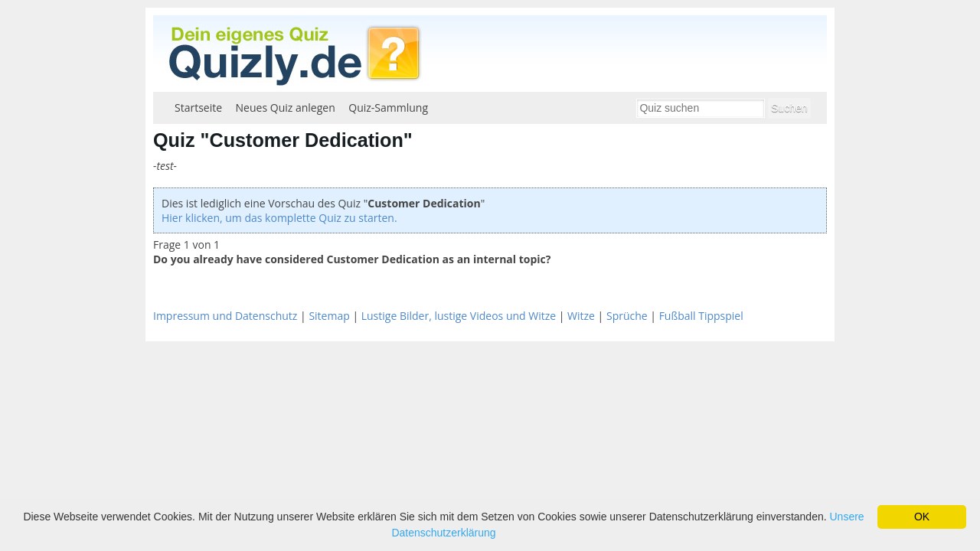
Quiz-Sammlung (388, 108)
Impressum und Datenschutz (225, 316)
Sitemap (329, 316)
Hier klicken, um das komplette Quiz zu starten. (279, 218)
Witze (581, 316)
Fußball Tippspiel (701, 316)
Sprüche (627, 316)
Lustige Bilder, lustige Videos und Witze (459, 316)
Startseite (198, 108)
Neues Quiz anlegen (286, 108)
